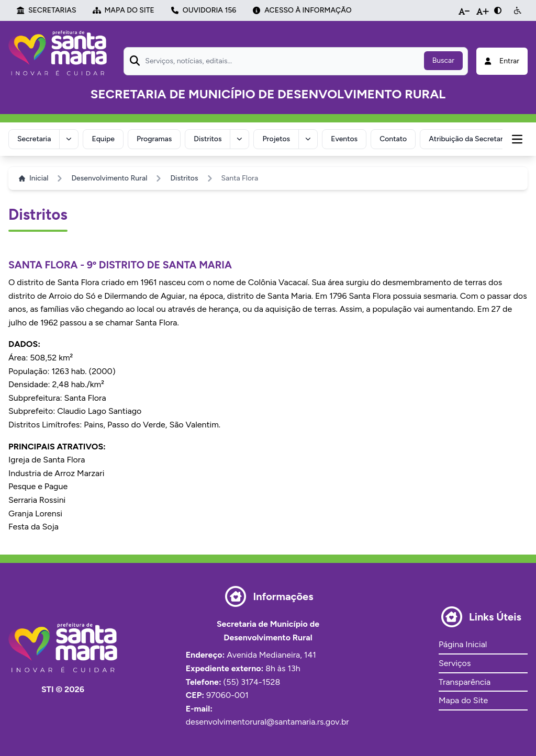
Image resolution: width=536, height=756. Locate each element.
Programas (154, 139)
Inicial (33, 178)
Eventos (344, 139)
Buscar (443, 60)
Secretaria (34, 139)
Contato (393, 139)
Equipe (103, 139)
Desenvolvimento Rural (109, 178)
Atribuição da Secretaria (468, 139)
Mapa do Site (463, 700)
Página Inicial (463, 644)
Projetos (276, 139)
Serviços (455, 663)
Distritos (208, 139)
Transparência (465, 682)
